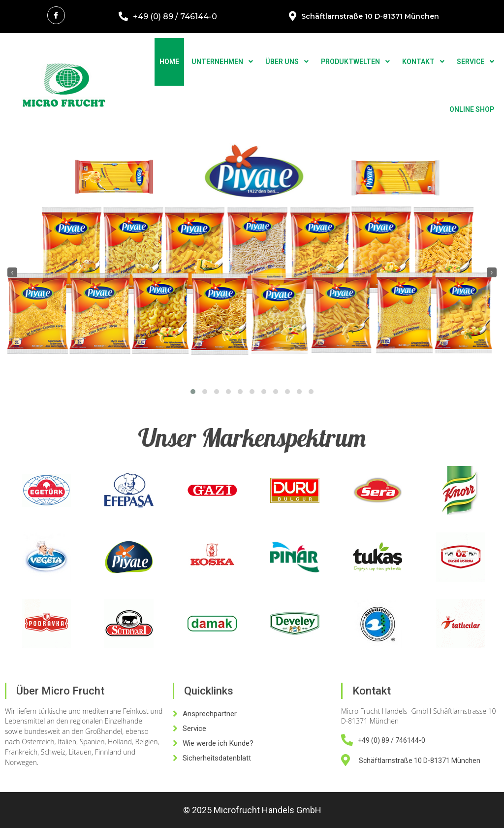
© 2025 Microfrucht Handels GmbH (252, 810)
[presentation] (12, 272)
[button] (193, 392)
